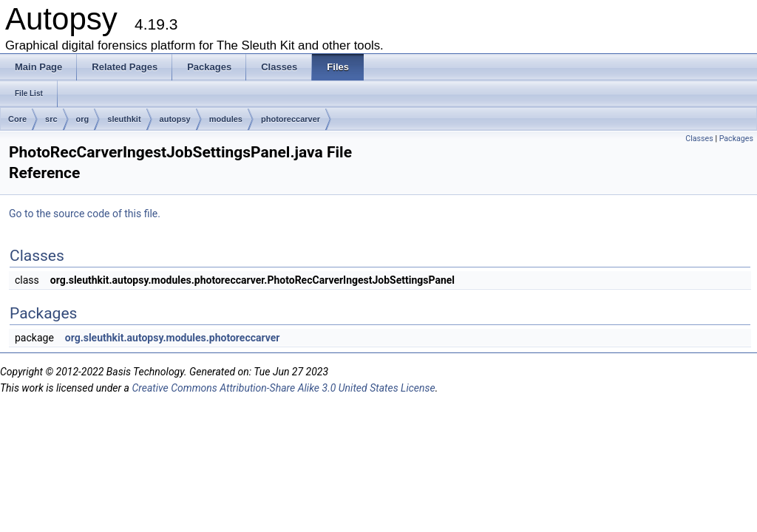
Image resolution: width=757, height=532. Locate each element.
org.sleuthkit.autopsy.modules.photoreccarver (173, 338)
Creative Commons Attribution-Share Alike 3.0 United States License (283, 388)
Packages (736, 139)
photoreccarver (291, 119)
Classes (699, 139)
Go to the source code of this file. (85, 214)
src (51, 119)
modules (226, 119)
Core (17, 119)
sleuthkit (124, 119)
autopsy (175, 119)
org (83, 119)
